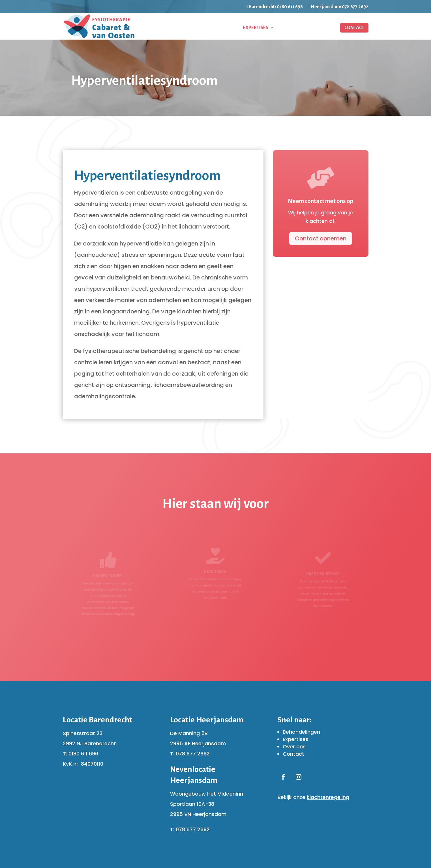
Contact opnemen (318, 239)
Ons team (292, 28)
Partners (322, 28)
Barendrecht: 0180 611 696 (274, 7)
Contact (354, 28)
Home (179, 28)
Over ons (294, 747)
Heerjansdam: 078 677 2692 (338, 7)
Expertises (256, 28)
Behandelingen (211, 28)
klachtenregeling (328, 797)
